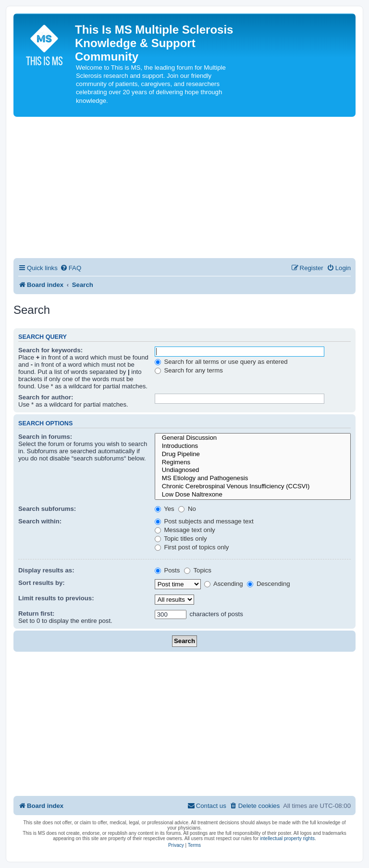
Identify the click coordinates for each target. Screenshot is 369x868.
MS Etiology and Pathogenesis (253, 478)
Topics (198, 570)
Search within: (40, 521)
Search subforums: (47, 509)
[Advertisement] (184, 189)
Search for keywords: (50, 350)
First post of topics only (192, 547)
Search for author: (46, 397)
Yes (165, 509)
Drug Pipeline (253, 454)
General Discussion (253, 438)
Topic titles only (181, 539)
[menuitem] (71, 268)
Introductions (253, 446)
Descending (268, 584)
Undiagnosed (253, 470)
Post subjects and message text (204, 521)
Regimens (253, 463)
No (187, 509)
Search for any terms (189, 370)
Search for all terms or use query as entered (221, 362)
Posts (167, 570)
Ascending (224, 584)
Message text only (185, 530)
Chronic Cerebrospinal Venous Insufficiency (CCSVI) (253, 487)
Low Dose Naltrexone (253, 495)
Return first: (36, 614)
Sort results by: (42, 583)
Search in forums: (45, 437)
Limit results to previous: (56, 598)
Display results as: (46, 570)
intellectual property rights (287, 838)
